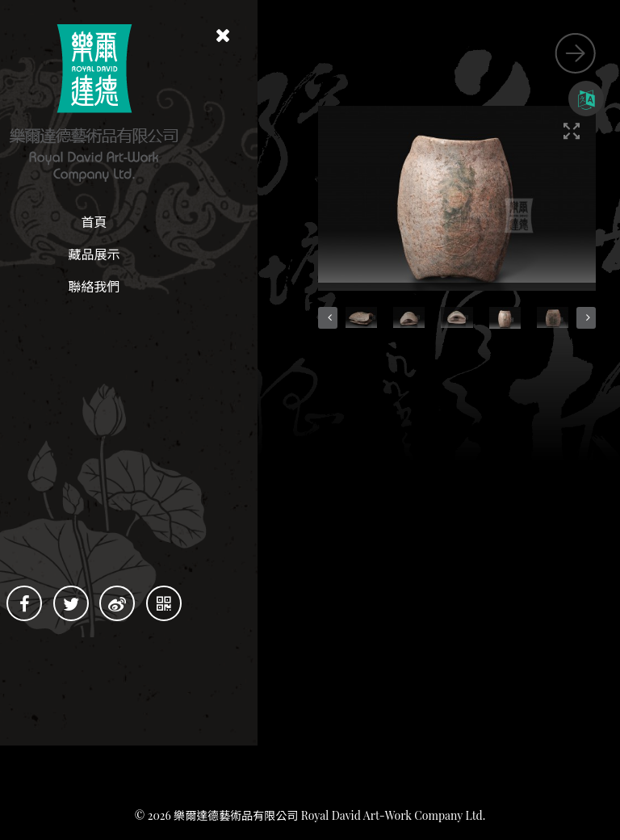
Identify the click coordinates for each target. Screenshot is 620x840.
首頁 (145, 222)
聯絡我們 (145, 286)
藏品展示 (145, 254)
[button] (473, 218)
